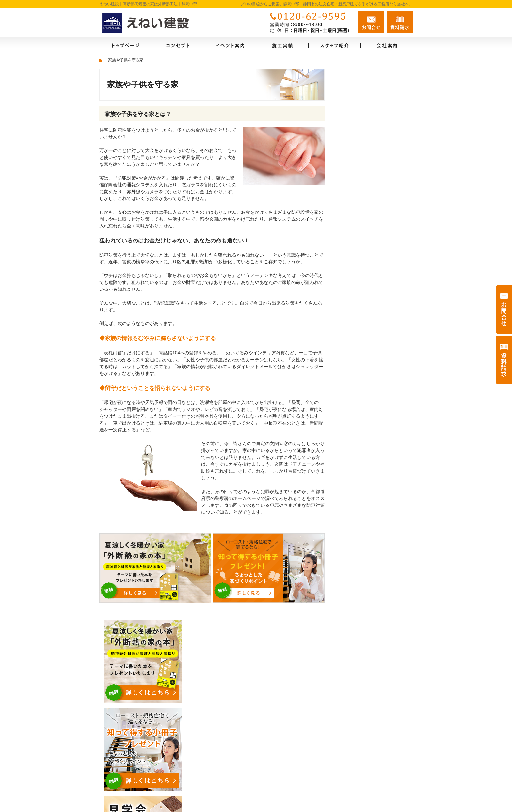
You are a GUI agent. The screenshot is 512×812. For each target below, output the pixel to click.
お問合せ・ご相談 (363, 571)
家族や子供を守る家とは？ (138, 114)
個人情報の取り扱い (365, 600)
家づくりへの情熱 (363, 515)
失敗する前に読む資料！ (370, 557)
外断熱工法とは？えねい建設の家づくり (377, 428)
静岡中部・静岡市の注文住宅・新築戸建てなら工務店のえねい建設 (319, 796)
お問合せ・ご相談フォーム (374, 761)
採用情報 (354, 543)
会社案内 (354, 501)
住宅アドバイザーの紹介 (370, 529)
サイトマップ (359, 614)
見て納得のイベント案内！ (372, 341)
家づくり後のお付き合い (370, 487)
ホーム (352, 313)
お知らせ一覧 (359, 586)
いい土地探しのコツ (365, 369)
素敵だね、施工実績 (365, 411)
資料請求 (400, 22)
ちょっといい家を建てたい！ (375, 397)
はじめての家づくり (365, 459)
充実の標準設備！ (363, 445)
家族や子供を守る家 (365, 473)
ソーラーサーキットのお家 (372, 327)
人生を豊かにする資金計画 (372, 383)
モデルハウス (359, 355)
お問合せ (371, 22)
